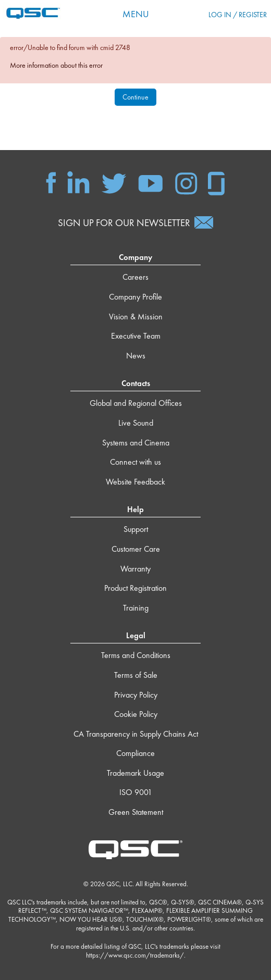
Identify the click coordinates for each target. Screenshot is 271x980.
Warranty (135, 569)
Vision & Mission (136, 317)
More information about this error (56, 65)
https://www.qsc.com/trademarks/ (135, 955)
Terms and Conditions (136, 655)
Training (136, 608)
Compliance (135, 753)
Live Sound (136, 423)
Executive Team (136, 336)
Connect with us (135, 462)
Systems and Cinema (136, 443)
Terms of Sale (136, 675)
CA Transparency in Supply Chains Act (136, 734)
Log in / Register (238, 15)
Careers (135, 277)
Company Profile (135, 297)
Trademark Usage (135, 773)
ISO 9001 (136, 792)
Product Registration (135, 588)
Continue (135, 97)
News (136, 356)
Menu (136, 14)
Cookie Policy (136, 714)
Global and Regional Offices (136, 403)
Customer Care (136, 549)
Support (136, 529)
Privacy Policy (136, 695)
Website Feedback (135, 482)
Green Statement (136, 812)
